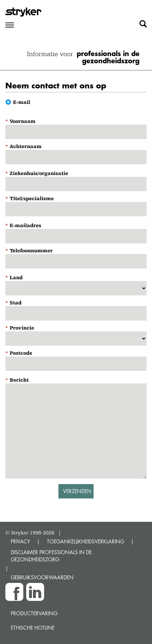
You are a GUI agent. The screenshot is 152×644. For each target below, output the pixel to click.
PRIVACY (20, 541)
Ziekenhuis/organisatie (39, 173)
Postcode (21, 353)
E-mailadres (25, 225)
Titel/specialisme (32, 198)
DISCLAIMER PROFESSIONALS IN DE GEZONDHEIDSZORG (51, 556)
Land (16, 277)
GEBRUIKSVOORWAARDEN (42, 577)
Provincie (22, 328)
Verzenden (77, 491)
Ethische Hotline (33, 628)
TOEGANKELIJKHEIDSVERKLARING (85, 541)
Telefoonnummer (31, 250)
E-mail (22, 102)
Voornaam (23, 121)
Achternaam (26, 146)
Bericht (19, 380)
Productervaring (34, 613)
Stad (16, 303)
